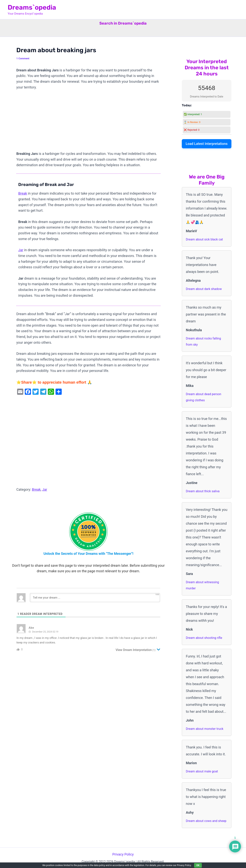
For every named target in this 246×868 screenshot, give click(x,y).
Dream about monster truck (205, 729)
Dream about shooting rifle (204, 638)
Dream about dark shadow (204, 289)
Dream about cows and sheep (206, 821)
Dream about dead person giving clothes (204, 397)
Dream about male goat (202, 771)
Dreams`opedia (32, 7)
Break (23, 193)
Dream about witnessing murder (202, 585)
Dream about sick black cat (204, 239)
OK (198, 865)
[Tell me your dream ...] (95, 598)
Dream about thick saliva (203, 491)
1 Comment (23, 58)
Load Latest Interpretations (207, 144)
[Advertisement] (88, 122)
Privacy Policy (123, 854)
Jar (21, 250)
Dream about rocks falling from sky (203, 342)
